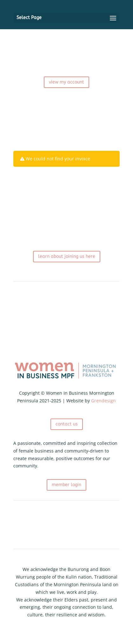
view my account (66, 82)
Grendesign (103, 401)
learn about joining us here (67, 256)
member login (66, 485)
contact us (67, 424)
